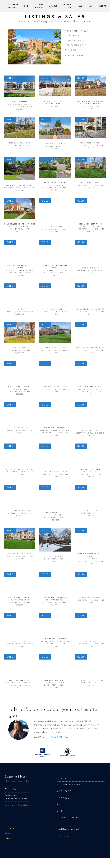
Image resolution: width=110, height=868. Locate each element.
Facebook (10, 833)
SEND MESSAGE (61, 737)
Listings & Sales (39, 6)
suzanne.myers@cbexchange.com (19, 805)
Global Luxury (67, 6)
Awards (53, 6)
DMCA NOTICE (64, 837)
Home (25, 6)
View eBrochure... (75, 55)
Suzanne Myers (13, 6)
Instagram (10, 828)
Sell (80, 6)
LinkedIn (9, 838)
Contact (103, 6)
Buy (90, 6)
